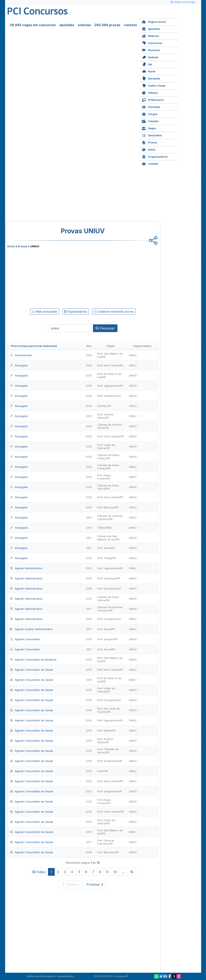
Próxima (95, 884)
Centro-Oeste (154, 85)
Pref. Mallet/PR (106, 730)
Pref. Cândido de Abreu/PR (108, 751)
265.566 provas (107, 25)
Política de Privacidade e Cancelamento (50, 976)
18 (132, 872)
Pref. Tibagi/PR (107, 558)
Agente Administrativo (26, 568)
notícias (84, 25)
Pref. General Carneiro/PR (106, 842)
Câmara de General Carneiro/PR (110, 517)
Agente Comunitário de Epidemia (33, 659)
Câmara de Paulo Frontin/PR (108, 467)
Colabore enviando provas (114, 311)
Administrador (21, 355)
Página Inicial (154, 21)
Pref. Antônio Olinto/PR (105, 416)
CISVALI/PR (104, 406)
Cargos (150, 114)
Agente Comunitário (25, 639)
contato (130, 25)
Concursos (152, 43)
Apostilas (151, 29)
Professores (153, 100)
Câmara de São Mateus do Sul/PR (108, 538)
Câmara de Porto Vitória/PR (108, 487)
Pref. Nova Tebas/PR (110, 365)
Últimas (150, 92)
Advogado (19, 365)
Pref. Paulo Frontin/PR (104, 477)
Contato (150, 163)
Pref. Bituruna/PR (108, 507)
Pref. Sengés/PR (107, 639)
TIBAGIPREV (105, 528)
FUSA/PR (103, 771)
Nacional (151, 50)
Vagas (149, 128)
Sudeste (150, 57)
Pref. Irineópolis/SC (109, 396)
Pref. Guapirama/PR (110, 761)
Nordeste (151, 78)
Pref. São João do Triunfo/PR (108, 710)
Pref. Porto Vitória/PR (110, 436)
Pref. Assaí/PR (106, 548)
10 (115, 872)
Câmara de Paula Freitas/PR (108, 457)
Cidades (150, 121)
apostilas (67, 25)
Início (11, 246)
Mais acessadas (45, 311)
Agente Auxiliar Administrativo (31, 629)
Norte (149, 71)
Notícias (150, 36)
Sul (147, 64)
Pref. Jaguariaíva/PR (110, 386)
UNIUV (133, 355)
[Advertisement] (50, 277)
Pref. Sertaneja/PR (109, 578)
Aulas (149, 149)
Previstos (151, 107)
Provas (149, 142)
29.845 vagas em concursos (33, 25)
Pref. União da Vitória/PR (106, 446)
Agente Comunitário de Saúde (31, 670)
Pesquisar (105, 328)
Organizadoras (155, 156)
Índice (39, 872)
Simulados (152, 135)
